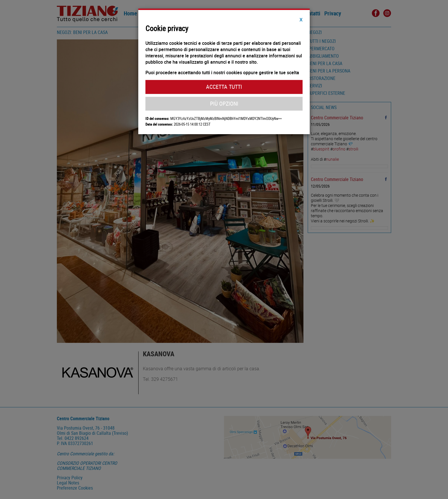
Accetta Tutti (224, 87)
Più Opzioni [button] (224, 103)
